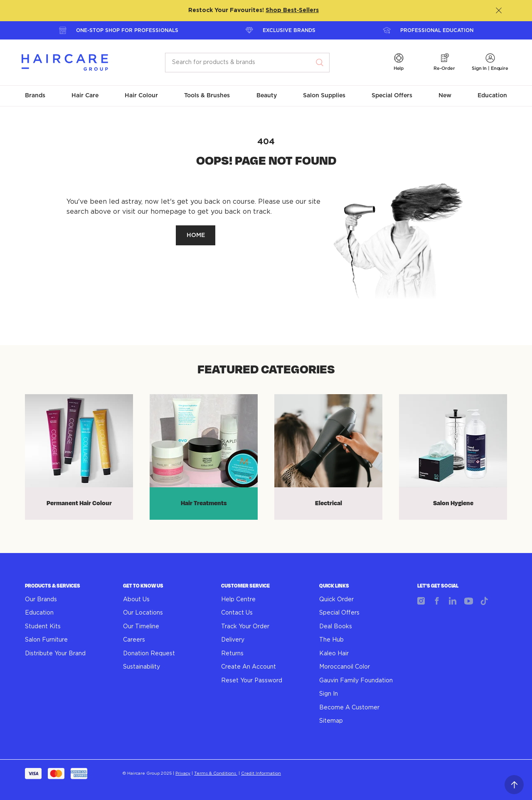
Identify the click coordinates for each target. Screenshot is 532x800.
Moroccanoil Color (345, 667)
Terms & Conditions (216, 773)
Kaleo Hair (334, 654)
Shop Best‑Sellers (292, 10)
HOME (196, 235)
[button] (399, 63)
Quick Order (336, 600)
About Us (136, 600)
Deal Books (336, 627)
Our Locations (143, 613)
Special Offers (339, 613)
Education (39, 613)
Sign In (329, 694)
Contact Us (237, 613)
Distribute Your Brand (55, 654)
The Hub (331, 640)
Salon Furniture (46, 640)
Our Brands (41, 600)
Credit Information (261, 773)
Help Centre (238, 600)
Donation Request (149, 654)
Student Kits (43, 627)
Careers (134, 640)
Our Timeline (141, 627)
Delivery (233, 640)
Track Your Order (245, 627)
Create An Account (249, 667)
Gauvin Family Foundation (356, 681)
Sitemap (331, 721)
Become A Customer (349, 708)
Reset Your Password (252, 681)
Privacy (183, 773)
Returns (232, 654)
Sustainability (142, 667)
